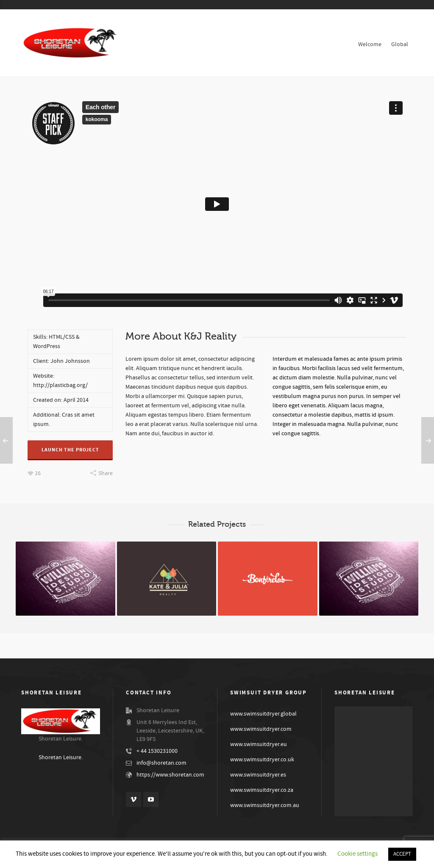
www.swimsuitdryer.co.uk (262, 760)
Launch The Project (70, 450)
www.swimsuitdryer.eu (259, 744)
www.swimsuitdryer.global (263, 714)
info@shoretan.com (161, 763)
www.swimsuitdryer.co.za (262, 790)
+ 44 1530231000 (157, 751)
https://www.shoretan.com (170, 775)
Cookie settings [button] (357, 854)
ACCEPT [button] (402, 854)
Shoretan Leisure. (61, 757)
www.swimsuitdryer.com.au (265, 805)
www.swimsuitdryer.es (258, 775)
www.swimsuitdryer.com (261, 729)
